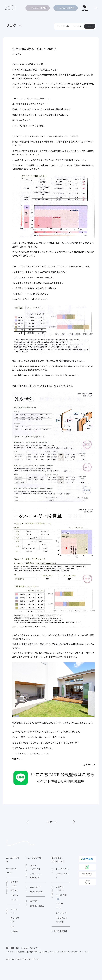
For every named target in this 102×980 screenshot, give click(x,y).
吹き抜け (15, 931)
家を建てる (56, 858)
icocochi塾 (35, 887)
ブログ (11, 26)
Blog (20, 26)
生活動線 (15, 895)
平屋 (13, 927)
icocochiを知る (39, 8)
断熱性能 (15, 890)
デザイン (14, 900)
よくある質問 (61, 913)
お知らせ (79, 26)
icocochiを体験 (67, 8)
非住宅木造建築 (61, 931)
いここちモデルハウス (22, 753)
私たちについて (58, 861)
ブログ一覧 (51, 822)
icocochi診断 (36, 892)
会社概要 (60, 887)
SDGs (61, 890)
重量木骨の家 (38, 906)
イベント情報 (64, 26)
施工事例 (34, 901)
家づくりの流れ (62, 869)
